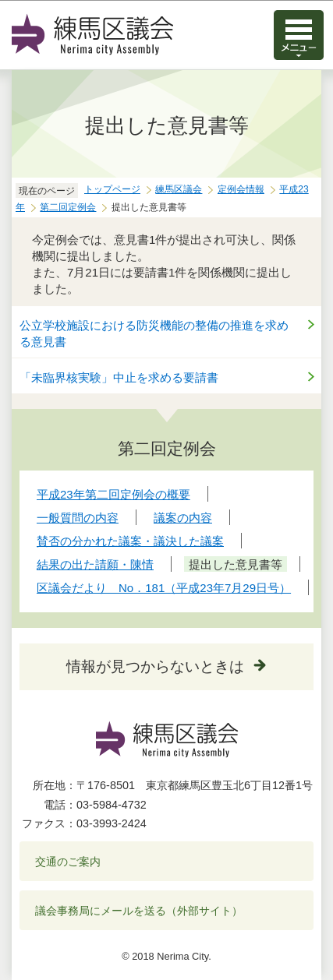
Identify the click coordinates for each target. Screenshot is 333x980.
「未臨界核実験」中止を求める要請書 (119, 377)
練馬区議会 (179, 189)
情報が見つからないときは (155, 666)
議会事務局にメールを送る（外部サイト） (139, 911)
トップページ (112, 189)
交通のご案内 (68, 862)
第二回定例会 (68, 207)
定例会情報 (241, 189)
